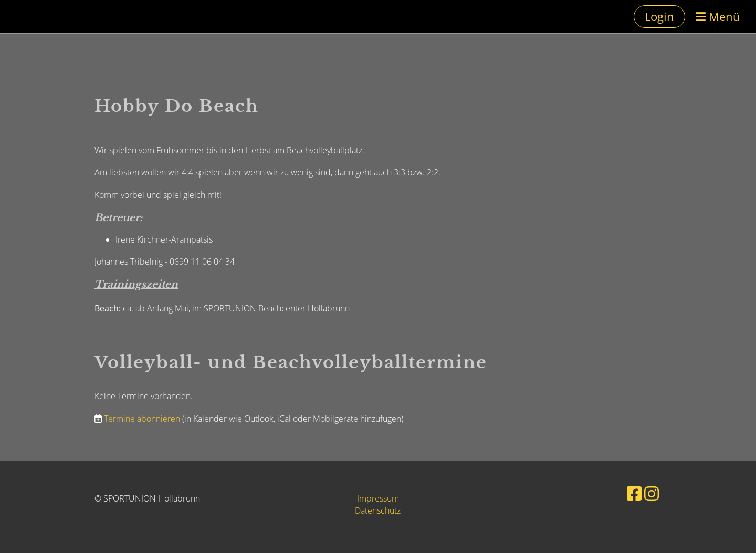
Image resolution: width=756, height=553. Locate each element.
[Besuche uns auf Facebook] (634, 493)
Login (659, 16)
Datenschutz (378, 510)
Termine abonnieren (142, 419)
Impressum (378, 498)
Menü (718, 16)
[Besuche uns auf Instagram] (652, 493)
